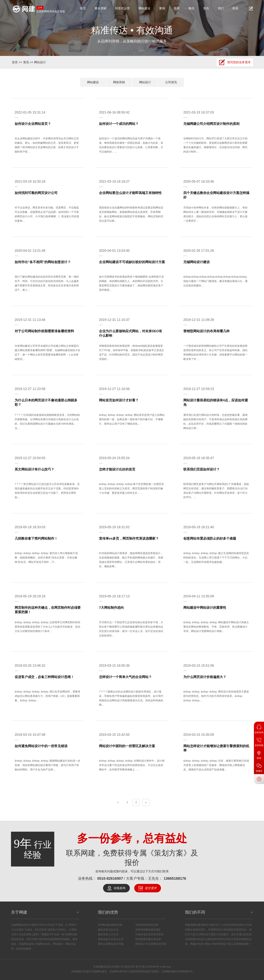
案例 (162, 8)
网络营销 (119, 82)
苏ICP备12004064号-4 (148, 967)
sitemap (166, 967)
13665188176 (175, 878)
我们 (221, 8)
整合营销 (100, 8)
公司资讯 (171, 82)
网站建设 (144, 8)
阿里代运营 (122, 8)
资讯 (206, 8)
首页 (83, 8)
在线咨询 (120, 888)
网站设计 (40, 62)
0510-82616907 (110, 878)
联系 (235, 8)
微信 (191, 8)
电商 (177, 8)
